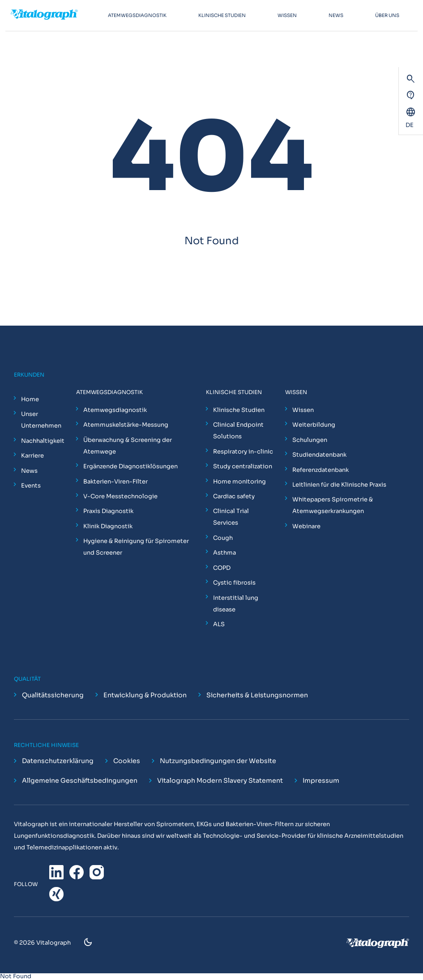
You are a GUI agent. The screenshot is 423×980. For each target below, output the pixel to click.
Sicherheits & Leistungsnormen (257, 695)
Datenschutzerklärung (58, 761)
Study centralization (243, 466)
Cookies (127, 761)
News (29, 471)
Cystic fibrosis (234, 583)
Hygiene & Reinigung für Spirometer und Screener (136, 547)
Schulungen (310, 440)
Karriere (32, 456)
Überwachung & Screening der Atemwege (128, 446)
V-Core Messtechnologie (120, 496)
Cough (223, 538)
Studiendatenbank (319, 455)
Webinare (306, 526)
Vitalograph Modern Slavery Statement (220, 781)
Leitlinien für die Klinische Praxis (339, 485)
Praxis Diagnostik (108, 511)
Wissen (303, 410)
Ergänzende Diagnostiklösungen (130, 466)
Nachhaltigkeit (43, 441)
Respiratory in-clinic (243, 452)
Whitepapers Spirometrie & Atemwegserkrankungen (333, 505)
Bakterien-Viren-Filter (115, 482)
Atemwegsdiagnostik (115, 410)
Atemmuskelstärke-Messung (126, 425)
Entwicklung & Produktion (145, 695)
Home (30, 399)
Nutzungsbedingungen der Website (218, 761)
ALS (219, 624)
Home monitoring (239, 482)
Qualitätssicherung (53, 695)
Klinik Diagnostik (108, 526)
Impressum (321, 781)
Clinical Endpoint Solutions (238, 431)
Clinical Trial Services (231, 517)
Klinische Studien (239, 410)
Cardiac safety (234, 496)
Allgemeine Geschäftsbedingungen (80, 781)
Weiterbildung (314, 425)
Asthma (224, 553)
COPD (222, 568)
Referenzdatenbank (320, 470)
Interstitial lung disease (236, 604)
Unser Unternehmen (41, 420)
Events (31, 486)
